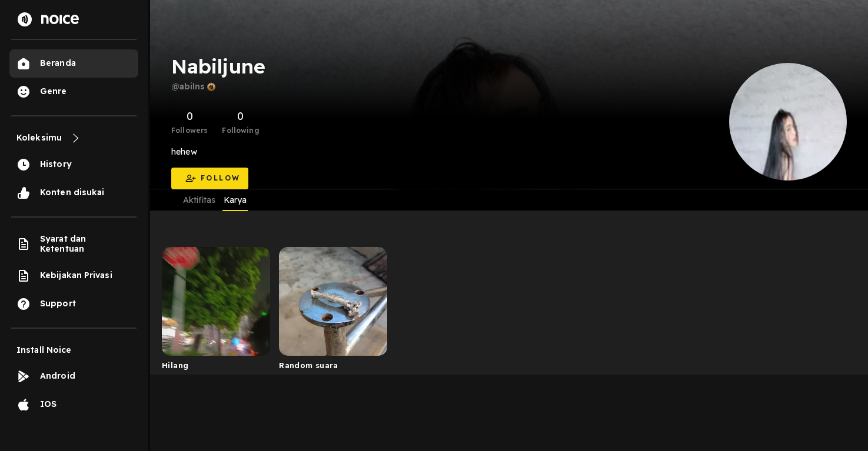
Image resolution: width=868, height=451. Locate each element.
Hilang (175, 365)
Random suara (309, 365)
